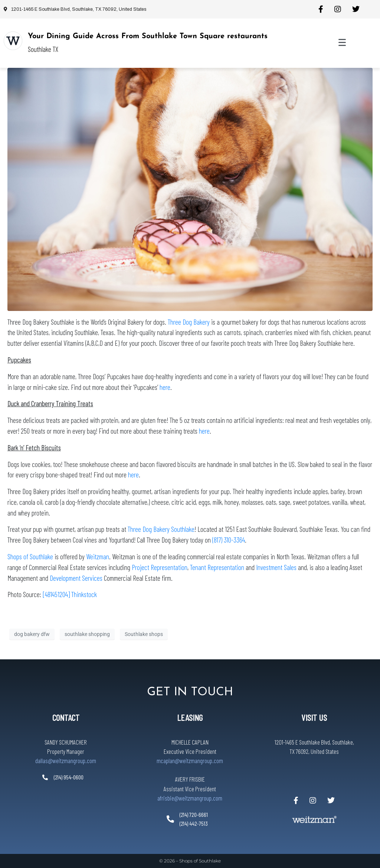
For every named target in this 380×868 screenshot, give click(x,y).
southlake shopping (87, 634)
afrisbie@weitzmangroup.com (190, 798)
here (165, 387)
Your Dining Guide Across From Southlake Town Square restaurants (148, 36)
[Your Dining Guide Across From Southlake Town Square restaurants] (13, 41)
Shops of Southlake (30, 556)
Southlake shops (144, 634)
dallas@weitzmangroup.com (66, 761)
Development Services (76, 578)
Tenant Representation (217, 567)
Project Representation (160, 567)
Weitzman (98, 556)
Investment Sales (277, 567)
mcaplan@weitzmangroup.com (190, 761)
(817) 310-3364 (229, 540)
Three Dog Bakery (189, 322)
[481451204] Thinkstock (70, 594)
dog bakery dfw (32, 634)
